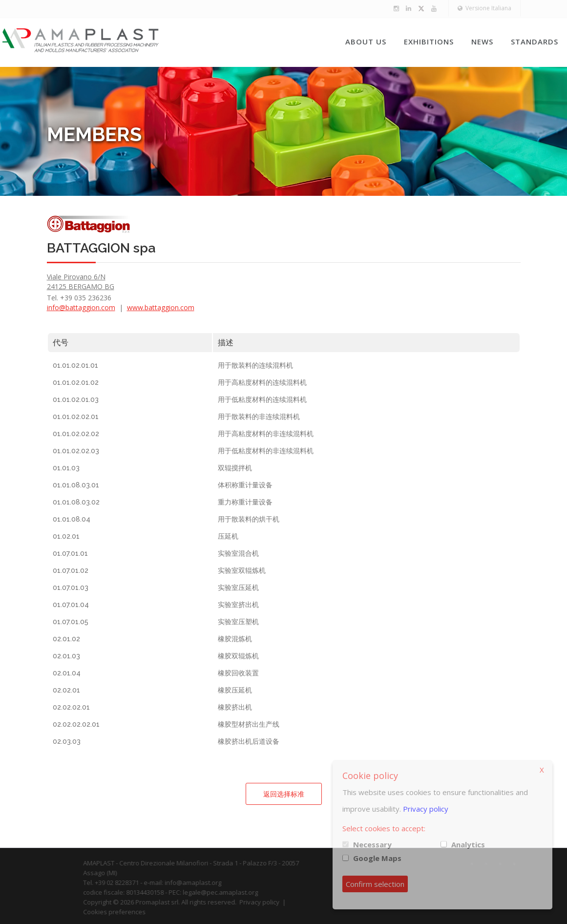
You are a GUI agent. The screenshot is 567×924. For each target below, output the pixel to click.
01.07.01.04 (71, 605)
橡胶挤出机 (235, 707)
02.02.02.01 (71, 707)
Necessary (372, 844)
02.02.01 (66, 690)
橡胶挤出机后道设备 (249, 741)
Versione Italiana (484, 8)
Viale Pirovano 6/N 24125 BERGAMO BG (81, 282)
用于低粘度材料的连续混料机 (262, 399)
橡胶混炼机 (235, 639)
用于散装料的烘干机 (249, 519)
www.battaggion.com (161, 307)
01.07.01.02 (71, 570)
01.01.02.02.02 (76, 434)
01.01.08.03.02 (76, 502)
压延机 (228, 536)
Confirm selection (375, 884)
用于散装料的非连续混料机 (259, 417)
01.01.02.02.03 (76, 451)
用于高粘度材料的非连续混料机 (266, 434)
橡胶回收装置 (238, 673)
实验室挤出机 (238, 605)
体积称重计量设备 (245, 485)
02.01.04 (67, 673)
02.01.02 (66, 639)
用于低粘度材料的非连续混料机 (266, 451)
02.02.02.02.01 (76, 724)
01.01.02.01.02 (76, 382)
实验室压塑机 (238, 622)
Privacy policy (426, 809)
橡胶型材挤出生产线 (249, 724)
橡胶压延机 (235, 690)
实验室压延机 (238, 588)
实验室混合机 (238, 553)
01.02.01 (66, 536)
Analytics (468, 844)
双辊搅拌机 (235, 468)
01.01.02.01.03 (76, 399)
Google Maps (377, 858)
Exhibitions (429, 42)
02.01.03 (66, 656)
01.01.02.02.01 (76, 417)
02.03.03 (67, 741)
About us (366, 42)
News (482, 42)
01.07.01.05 (71, 622)
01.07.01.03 (71, 588)
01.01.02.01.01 (75, 365)
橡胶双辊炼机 (238, 656)
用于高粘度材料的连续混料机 (262, 382)
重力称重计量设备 (245, 502)
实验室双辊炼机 (242, 570)
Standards (535, 42)
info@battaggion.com (81, 307)
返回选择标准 (284, 794)
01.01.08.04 (72, 519)
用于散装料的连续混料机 (255, 365)
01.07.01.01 (70, 553)
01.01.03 (66, 468)
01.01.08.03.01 (76, 485)
